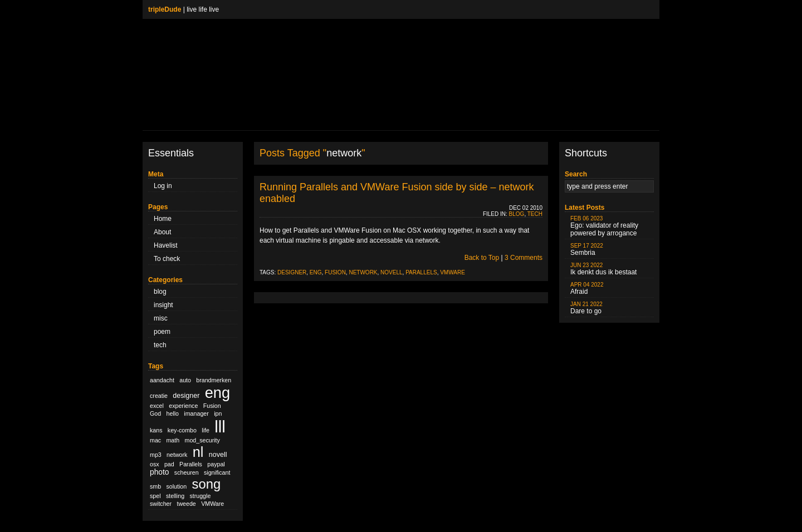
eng (316, 272)
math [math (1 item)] (173, 440)
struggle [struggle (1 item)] (200, 496)
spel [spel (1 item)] (155, 496)
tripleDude (165, 9)
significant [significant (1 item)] (217, 472)
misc (161, 318)
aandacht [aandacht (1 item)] (162, 380)
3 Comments (524, 258)
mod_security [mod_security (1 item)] (202, 440)
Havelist (166, 245)
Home (163, 219)
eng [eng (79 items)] (217, 393)
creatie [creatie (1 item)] (159, 396)
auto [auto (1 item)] (185, 380)
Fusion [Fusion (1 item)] (212, 406)
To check (167, 259)
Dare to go (586, 308)
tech (160, 345)
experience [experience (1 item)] (183, 406)
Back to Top (482, 258)
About (162, 232)
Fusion (335, 272)
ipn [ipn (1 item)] (218, 413)
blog (160, 292)
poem (162, 332)
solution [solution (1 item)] (176, 486)
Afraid (587, 289)
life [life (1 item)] (206, 430)
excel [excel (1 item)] (157, 406)
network (363, 272)
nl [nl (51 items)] (198, 452)
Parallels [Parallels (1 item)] (191, 464)
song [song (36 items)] (207, 484)
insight (163, 305)
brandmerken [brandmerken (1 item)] (214, 380)
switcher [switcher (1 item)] (161, 504)
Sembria (587, 250)
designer (292, 272)
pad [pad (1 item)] (169, 464)
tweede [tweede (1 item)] (186, 504)
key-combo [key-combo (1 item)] (182, 430)
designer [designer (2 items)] (186, 396)
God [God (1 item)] (155, 413)
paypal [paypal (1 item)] (216, 464)
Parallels (421, 272)
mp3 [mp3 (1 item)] (156, 455)
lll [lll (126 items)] (220, 427)
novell (391, 272)
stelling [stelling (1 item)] (175, 496)
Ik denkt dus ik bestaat (603, 269)
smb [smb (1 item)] (155, 486)
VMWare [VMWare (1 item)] (212, 504)
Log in (163, 186)
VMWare (453, 272)
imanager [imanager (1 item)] (196, 413)
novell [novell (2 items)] (218, 455)
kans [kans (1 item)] (156, 430)
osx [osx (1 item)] (155, 464)
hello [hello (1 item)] (173, 413)
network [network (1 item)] (177, 455)
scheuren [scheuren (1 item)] (187, 472)
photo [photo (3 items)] (159, 472)
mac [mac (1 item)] (155, 440)
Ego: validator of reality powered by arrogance (604, 226)
